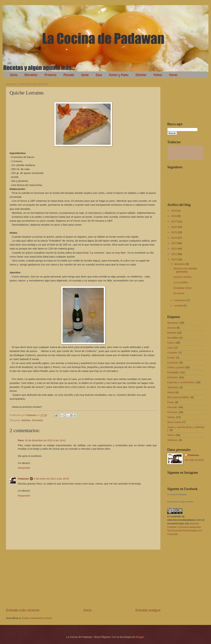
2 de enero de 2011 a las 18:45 (51, 479)
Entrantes (31, 75)
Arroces (172, 328)
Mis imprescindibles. (179, 397)
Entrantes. (38, 420)
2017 (174, 221)
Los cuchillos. (181, 282)
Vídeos (158, 75)
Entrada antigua (148, 610)
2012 (174, 249)
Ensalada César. (183, 288)
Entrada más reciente (23, 610)
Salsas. (171, 417)
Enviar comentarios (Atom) (37, 618)
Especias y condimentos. (181, 382)
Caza (99, 75)
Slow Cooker (174, 422)
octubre (179, 306)
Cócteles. (172, 353)
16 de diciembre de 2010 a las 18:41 (45, 440)
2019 (174, 211)
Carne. (171, 343)
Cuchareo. (173, 363)
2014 (174, 238)
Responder (24, 468)
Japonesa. (173, 387)
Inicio (14, 75)
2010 (174, 259)
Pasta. (171, 402)
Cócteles (141, 75)
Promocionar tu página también (180, 502)
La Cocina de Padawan (177, 494)
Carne (85, 75)
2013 (174, 243)
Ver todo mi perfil (194, 460)
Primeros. (173, 412)
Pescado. (172, 407)
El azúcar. (179, 293)
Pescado (69, 75)
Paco (21, 440)
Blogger (140, 637)
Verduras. (173, 440)
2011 (174, 254)
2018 (174, 216)
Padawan (23, 479)
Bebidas (26, 420)
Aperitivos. (173, 323)
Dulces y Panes (119, 75)
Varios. (171, 435)
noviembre (180, 300)
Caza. (171, 348)
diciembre (180, 264)
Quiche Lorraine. (183, 277)
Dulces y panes (176, 367)
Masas (171, 392)
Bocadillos (173, 338)
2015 (174, 232)
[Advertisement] (83, 579)
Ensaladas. (174, 372)
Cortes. (171, 358)
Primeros (51, 75)
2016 (174, 227)
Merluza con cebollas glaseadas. (185, 270)
